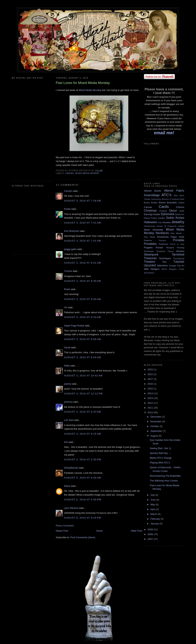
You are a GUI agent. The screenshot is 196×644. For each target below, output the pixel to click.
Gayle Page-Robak (74, 326)
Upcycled (150, 265)
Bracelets (172, 203)
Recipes (170, 248)
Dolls (182, 211)
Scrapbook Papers (165, 251)
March (154, 514)
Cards (164, 207)
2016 (151, 384)
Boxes (162, 203)
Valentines (162, 266)
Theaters (150, 262)
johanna (68, 402)
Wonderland (149, 273)
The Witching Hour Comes (164, 481)
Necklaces (162, 233)
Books (147, 203)
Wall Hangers (152, 269)
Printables (150, 244)
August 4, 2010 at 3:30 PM (83, 459)
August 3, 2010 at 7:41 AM (82, 223)
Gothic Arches (175, 218)
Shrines (180, 251)
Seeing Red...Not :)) (160, 448)
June (153, 500)
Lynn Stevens (71, 508)
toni (66, 442)
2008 (151, 534)
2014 (151, 393)
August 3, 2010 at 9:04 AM (82, 357)
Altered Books (153, 191)
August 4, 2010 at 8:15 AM (82, 434)
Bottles (154, 203)
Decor (173, 211)
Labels (181, 226)
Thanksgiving (179, 259)
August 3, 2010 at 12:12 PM (83, 394)
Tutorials (179, 262)
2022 (151, 374)
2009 (151, 529)
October (155, 426)
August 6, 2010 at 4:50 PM (83, 500)
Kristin (67, 209)
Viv (66, 307)
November (156, 421)
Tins (164, 262)
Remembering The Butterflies (165, 476)
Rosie (67, 289)
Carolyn (68, 191)
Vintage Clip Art (177, 266)
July (153, 495)
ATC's (166, 195)
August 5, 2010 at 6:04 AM (82, 478)
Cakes (181, 203)
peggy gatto (70, 249)
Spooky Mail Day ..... (161, 453)
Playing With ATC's (160, 463)
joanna (68, 384)
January (155, 524)
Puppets (148, 248)
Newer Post (62, 531)
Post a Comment (65, 526)
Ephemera (168, 214)
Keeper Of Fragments (167, 226)
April (153, 509)
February (156, 519)
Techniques (165, 258)
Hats (160, 223)
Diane (67, 486)
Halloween (151, 222)
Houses (167, 222)
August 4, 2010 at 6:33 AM (82, 412)
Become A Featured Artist (173, 199)
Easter (157, 214)
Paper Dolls (177, 237)
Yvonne (68, 271)
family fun (180, 214)
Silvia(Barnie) (71, 468)
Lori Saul (69, 420)
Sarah (67, 347)
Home (100, 531)
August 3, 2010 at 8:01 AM (82, 263)
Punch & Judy (177, 244)
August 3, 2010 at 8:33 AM (82, 317)
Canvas (70, 173)
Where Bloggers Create (173, 269)
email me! (164, 133)
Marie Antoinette (154, 230)
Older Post (136, 531)
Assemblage (152, 195)
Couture (163, 211)
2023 (151, 369)
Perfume (163, 241)
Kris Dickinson (72, 231)
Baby (176, 196)
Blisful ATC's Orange (161, 458)
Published (163, 244)
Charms (180, 207)
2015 (151, 389)
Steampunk (151, 254)
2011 (151, 408)
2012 (151, 403)
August (155, 436)
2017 (151, 379)
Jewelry (178, 222)
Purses (159, 248)
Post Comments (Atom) (83, 537)
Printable (179, 240)
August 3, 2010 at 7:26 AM (82, 201)
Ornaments (163, 237)
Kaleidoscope (150, 226)
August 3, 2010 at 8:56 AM (82, 339)
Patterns (148, 240)
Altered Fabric (174, 191)
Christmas (150, 211)
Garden (161, 218)
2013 (151, 398)
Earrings (148, 214)
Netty (67, 366)
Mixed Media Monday (90, 90)
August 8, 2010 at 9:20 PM (83, 518)
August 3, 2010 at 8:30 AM (82, 281)
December (156, 417)
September (157, 431)
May (153, 504)
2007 (151, 539)
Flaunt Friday (150, 218)
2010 (151, 412)
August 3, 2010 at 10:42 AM (83, 376)
